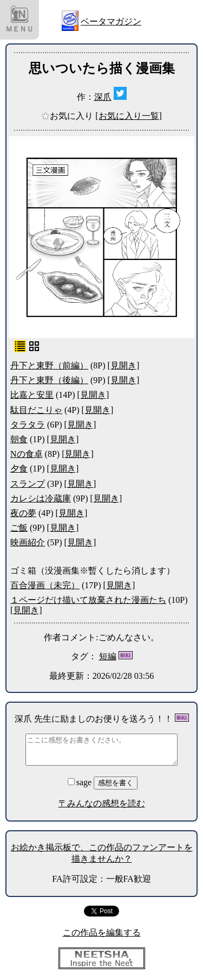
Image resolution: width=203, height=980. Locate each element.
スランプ (28, 484)
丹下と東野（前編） (49, 365)
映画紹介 (28, 542)
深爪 (103, 97)
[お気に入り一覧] (129, 116)
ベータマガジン (111, 21)
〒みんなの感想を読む (102, 803)
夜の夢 (23, 513)
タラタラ (28, 425)
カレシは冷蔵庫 (41, 498)
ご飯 (19, 528)
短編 (108, 656)
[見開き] (124, 365)
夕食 (19, 469)
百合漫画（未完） (45, 585)
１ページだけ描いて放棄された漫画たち (88, 600)
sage (81, 782)
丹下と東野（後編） (49, 380)
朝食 (19, 439)
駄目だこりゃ (36, 410)
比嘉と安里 (32, 395)
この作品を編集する (102, 933)
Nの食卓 (27, 454)
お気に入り (68, 116)
